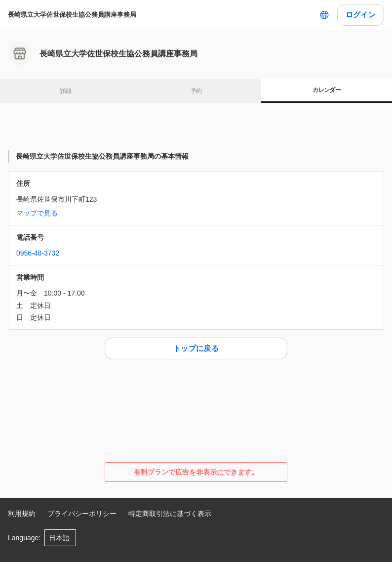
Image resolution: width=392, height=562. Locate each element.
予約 (196, 91)
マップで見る (37, 213)
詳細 (65, 91)
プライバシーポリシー (82, 514)
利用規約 (22, 514)
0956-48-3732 (38, 253)
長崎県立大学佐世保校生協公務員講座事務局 (72, 15)
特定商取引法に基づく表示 (170, 514)
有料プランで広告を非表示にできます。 (196, 472)
